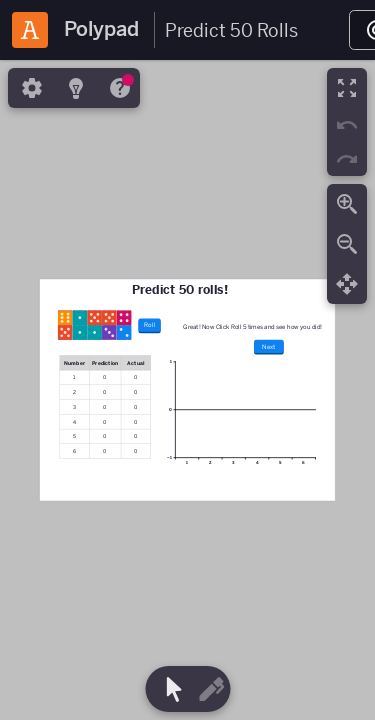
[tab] (30, 88)
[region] (187, 390)
